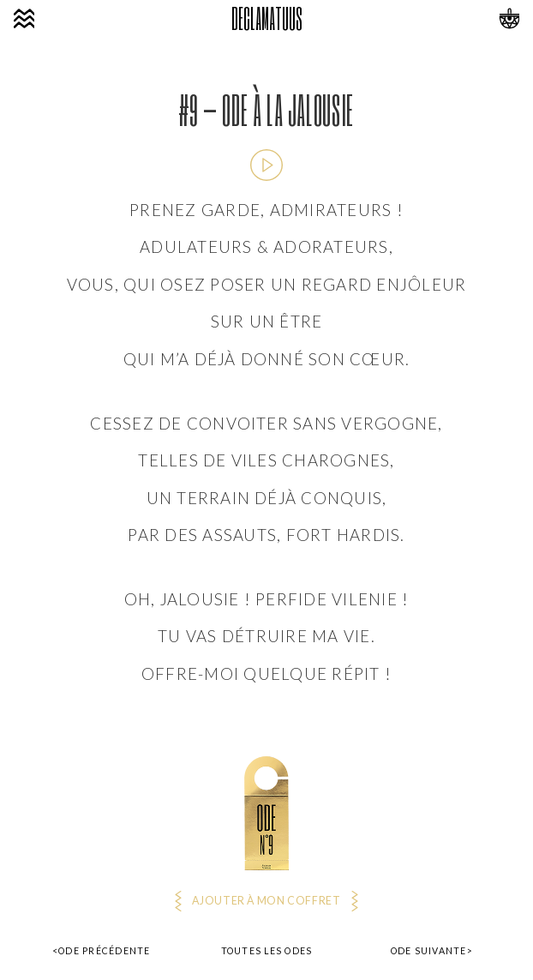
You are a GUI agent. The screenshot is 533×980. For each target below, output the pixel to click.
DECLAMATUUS (266, 18)
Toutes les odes (267, 951)
